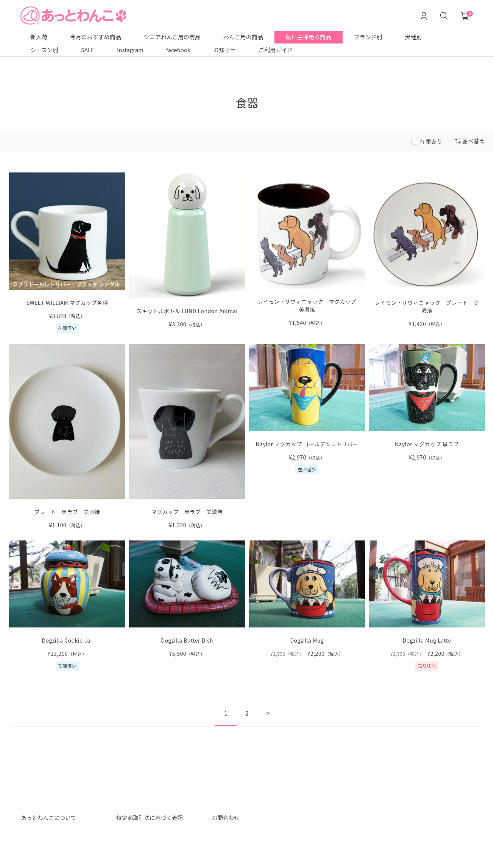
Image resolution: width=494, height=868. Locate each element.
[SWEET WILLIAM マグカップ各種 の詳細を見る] (67, 253)
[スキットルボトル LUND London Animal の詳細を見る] (187, 251)
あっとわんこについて (51, 818)
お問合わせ (227, 818)
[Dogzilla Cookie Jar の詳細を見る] (67, 606)
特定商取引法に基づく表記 (153, 818)
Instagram (130, 50)
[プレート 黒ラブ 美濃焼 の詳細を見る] (67, 437)
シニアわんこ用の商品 (172, 37)
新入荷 (39, 37)
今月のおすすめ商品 (96, 37)
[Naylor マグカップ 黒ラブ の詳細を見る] (427, 403)
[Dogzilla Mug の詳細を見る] (307, 599)
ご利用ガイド (276, 50)
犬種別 (414, 37)
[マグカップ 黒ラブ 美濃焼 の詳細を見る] (187, 437)
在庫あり (431, 141)
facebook (178, 50)
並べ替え (470, 141)
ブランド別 (368, 37)
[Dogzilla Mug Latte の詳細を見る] (427, 606)
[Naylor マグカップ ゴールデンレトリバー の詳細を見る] (307, 409)
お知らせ (224, 50)
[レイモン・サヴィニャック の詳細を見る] (427, 250)
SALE (88, 50)
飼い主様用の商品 (309, 37)
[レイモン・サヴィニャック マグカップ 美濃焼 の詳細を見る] (307, 250)
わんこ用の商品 (243, 37)
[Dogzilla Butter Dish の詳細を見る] (187, 599)
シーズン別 (44, 50)
